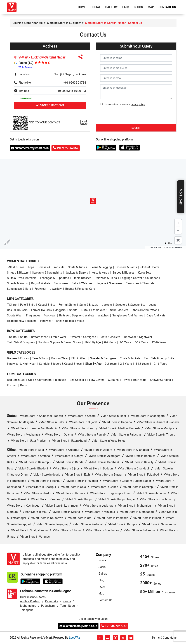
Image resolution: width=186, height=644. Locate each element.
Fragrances (33, 315)
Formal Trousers (41, 310)
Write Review (26, 67)
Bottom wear (39, 337)
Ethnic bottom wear (144, 310)
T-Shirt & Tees (16, 267)
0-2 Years (110, 342)
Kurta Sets (144, 273)
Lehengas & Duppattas (54, 278)
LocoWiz (74, 638)
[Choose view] (178, 240)
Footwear (40, 289)
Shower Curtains (160, 380)
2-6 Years (125, 342)
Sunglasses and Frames (128, 315)
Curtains (113, 380)
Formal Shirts (67, 305)
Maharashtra (28, 606)
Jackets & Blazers (77, 273)
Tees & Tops (40, 358)
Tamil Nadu (67, 606)
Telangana (27, 610)
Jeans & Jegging (101, 267)
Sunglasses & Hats (19, 289)
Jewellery (56, 289)
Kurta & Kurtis (100, 273)
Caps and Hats (156, 315)
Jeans (153, 305)
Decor (24, 385)
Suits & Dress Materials (22, 278)
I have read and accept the (124, 104)
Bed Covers (77, 380)
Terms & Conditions (164, 638)
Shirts (24, 337)
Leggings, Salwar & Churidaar (139, 278)
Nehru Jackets (119, 310)
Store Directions (50, 105)
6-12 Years (141, 342)
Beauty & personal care (80, 289)
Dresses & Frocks (18, 358)
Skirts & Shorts (150, 267)
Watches (103, 315)
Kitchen (12, 385)
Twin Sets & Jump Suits (159, 358)
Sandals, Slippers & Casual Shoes (60, 342)
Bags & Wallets (41, 283)
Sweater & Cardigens (83, 337)
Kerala (67, 601)
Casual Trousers (17, 310)
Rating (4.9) (26, 63)
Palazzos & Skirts (106, 278)
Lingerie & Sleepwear (109, 283)
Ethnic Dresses (82, 278)
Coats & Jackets (110, 337)
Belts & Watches (82, 283)
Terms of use (155, 247)
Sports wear (15, 315)
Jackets (107, 305)
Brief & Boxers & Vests (70, 321)
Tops (31, 267)
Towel (126, 380)
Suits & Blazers (89, 305)
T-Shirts (12, 305)
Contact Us (167, 7)
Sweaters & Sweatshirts (47, 273)
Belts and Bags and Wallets (77, 315)
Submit (136, 128)
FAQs (102, 587)
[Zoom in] (178, 223)
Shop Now (181, 197)
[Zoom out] (178, 230)
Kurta (84, 310)
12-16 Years (159, 342)
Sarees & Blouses (123, 273)
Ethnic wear (99, 310)
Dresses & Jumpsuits (51, 267)
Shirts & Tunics (77, 267)
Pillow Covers (96, 380)
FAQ (126, 7)
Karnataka (52, 601)
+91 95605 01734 (75, 83)
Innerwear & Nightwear (138, 337)
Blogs (138, 7)
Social (96, 7)
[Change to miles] (162, 243)
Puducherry (48, 606)
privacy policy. (138, 104)
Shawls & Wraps (17, 283)
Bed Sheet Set (16, 380)
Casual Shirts (47, 305)
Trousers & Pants (126, 267)
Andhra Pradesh (30, 601)
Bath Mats (140, 380)
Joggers (60, 310)
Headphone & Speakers (22, 321)
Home (83, 7)
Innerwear (46, 321)
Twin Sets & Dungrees (21, 342)
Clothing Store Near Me (28, 23)
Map (151, 7)
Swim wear (61, 283)
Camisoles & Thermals (140, 283)
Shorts (73, 310)
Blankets (61, 380)
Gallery (111, 7)
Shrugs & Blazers (18, 273)
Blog (101, 580)
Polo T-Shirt (27, 305)
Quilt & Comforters (40, 380)
